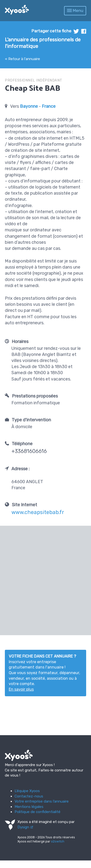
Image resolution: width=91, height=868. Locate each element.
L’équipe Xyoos (27, 791)
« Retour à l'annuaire (22, 59)
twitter (76, 31)
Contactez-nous (29, 796)
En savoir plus (21, 689)
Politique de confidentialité (37, 812)
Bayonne (29, 106)
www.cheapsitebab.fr (38, 512)
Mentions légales (29, 807)
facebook (84, 31)
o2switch (58, 841)
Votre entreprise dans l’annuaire (42, 801)
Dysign (23, 827)
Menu (75, 10)
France (49, 106)
